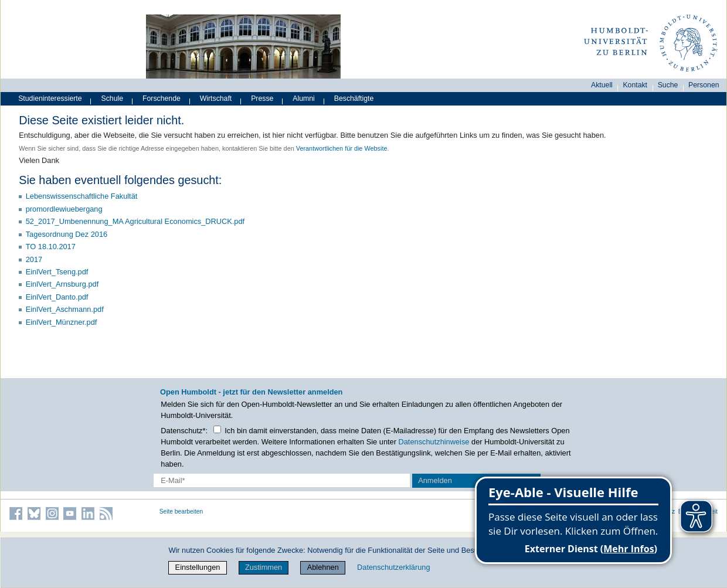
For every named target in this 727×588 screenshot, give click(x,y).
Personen (704, 85)
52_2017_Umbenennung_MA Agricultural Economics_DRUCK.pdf (135, 221)
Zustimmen (264, 567)
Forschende (162, 98)
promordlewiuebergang (64, 209)
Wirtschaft (216, 98)
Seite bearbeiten (181, 511)
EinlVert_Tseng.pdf (57, 272)
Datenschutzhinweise (434, 442)
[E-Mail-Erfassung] (282, 480)
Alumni (304, 98)
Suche (668, 85)
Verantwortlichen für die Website (342, 148)
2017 (34, 259)
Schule (113, 98)
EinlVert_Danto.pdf (57, 297)
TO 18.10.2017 (51, 247)
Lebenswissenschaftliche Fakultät (82, 196)
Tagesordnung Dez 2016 (67, 234)
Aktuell (602, 85)
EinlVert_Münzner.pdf (62, 322)
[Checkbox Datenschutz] (217, 429)
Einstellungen (198, 567)
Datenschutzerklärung (393, 567)
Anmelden (435, 480)
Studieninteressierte (50, 98)
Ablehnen (323, 567)
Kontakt (635, 85)
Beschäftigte (354, 98)
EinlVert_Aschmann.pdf (65, 309)
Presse (262, 98)
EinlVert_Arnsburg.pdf (62, 284)
